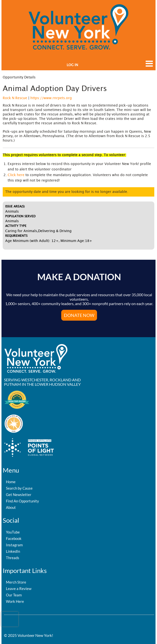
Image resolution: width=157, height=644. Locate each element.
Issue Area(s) (15, 206)
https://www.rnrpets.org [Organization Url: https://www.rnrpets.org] (51, 98)
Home (11, 482)
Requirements (16, 236)
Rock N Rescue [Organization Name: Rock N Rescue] (15, 98)
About (11, 507)
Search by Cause (19, 488)
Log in (72, 65)
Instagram (14, 545)
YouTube (13, 532)
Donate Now (79, 315)
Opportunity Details (19, 77)
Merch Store (16, 582)
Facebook (14, 538)
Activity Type (16, 226)
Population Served (20, 216)
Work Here (15, 601)
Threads (13, 558)
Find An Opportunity (22, 501)
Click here (16, 175)
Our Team (14, 595)
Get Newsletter (19, 495)
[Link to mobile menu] (148, 66)
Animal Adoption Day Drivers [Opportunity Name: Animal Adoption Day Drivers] (55, 89)
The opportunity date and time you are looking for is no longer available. (67, 192)
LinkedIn (13, 551)
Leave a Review (19, 589)
